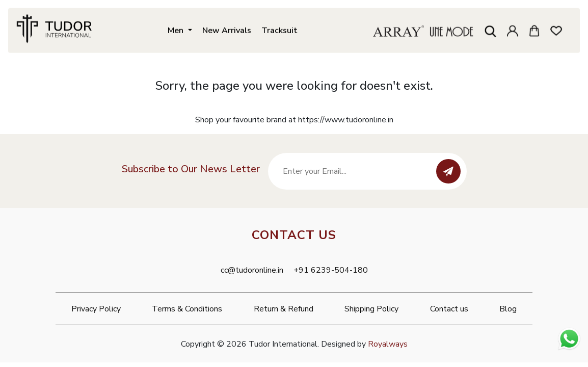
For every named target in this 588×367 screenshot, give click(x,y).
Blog (508, 309)
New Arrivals (227, 30)
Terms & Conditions (187, 309)
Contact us (449, 309)
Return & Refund (284, 309)
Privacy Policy (96, 309)
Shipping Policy (371, 309)
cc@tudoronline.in (252, 270)
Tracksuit (279, 30)
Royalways (388, 344)
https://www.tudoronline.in (346, 120)
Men (177, 30)
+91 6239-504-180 (331, 270)
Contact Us (294, 235)
